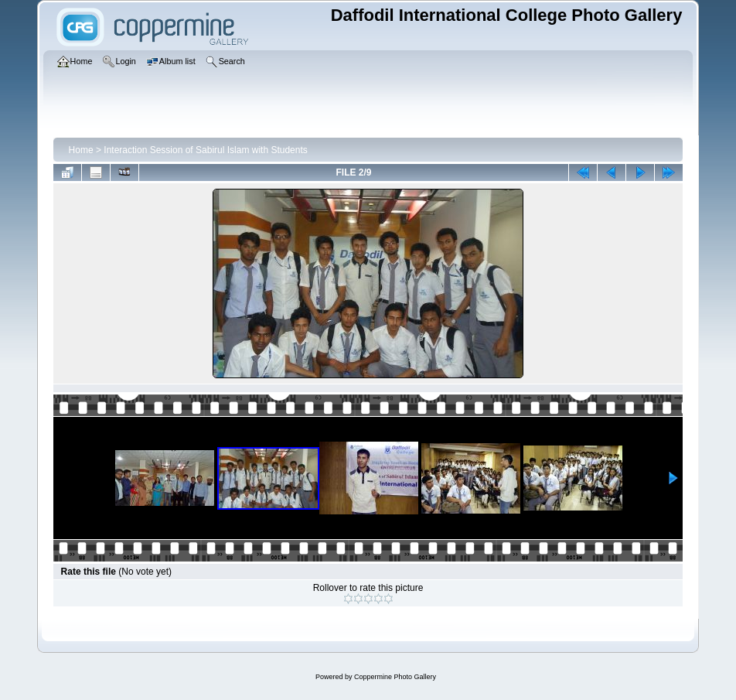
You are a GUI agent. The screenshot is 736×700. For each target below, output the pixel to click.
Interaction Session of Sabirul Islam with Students (205, 150)
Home (81, 150)
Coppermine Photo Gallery (395, 677)
